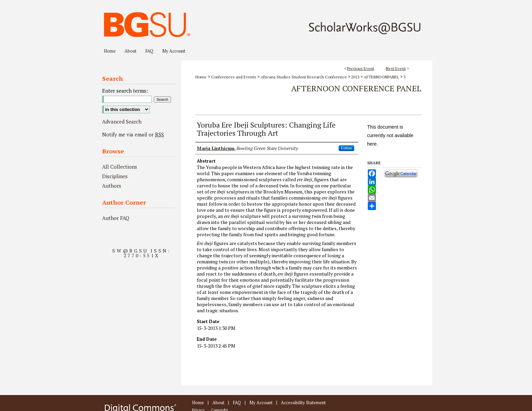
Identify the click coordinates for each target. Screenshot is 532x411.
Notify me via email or (133, 134)
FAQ (237, 403)
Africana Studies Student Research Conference (304, 77)
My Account (261, 403)
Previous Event (361, 68)
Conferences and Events (234, 77)
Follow (346, 148)
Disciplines (115, 176)
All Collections (120, 167)
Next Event (396, 68)
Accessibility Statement (303, 403)
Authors (112, 186)
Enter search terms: (125, 91)
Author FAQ (116, 218)
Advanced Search (122, 122)
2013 (356, 77)
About (218, 403)
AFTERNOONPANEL (382, 77)
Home (201, 77)
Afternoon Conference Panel (356, 88)
